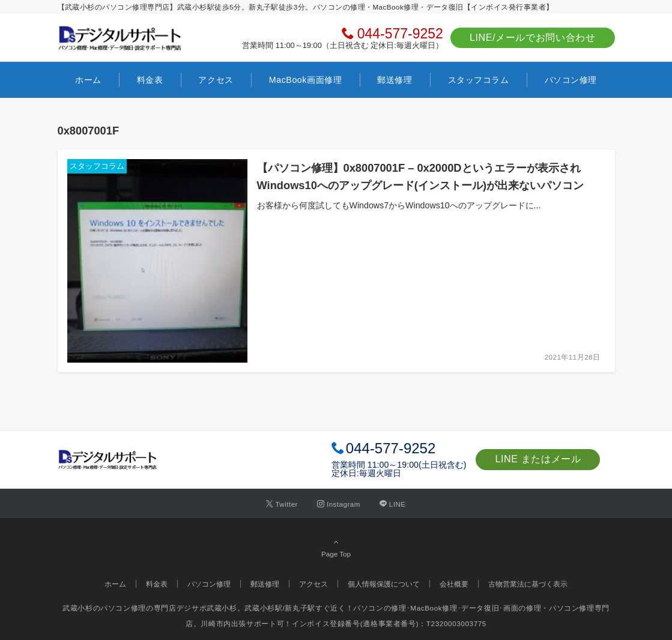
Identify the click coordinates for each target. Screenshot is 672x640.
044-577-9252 (400, 34)
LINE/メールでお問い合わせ (533, 38)
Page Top (336, 548)
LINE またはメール (538, 459)
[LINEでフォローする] (393, 504)
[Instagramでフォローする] (339, 504)
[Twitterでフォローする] (282, 504)
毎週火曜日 (380, 473)
